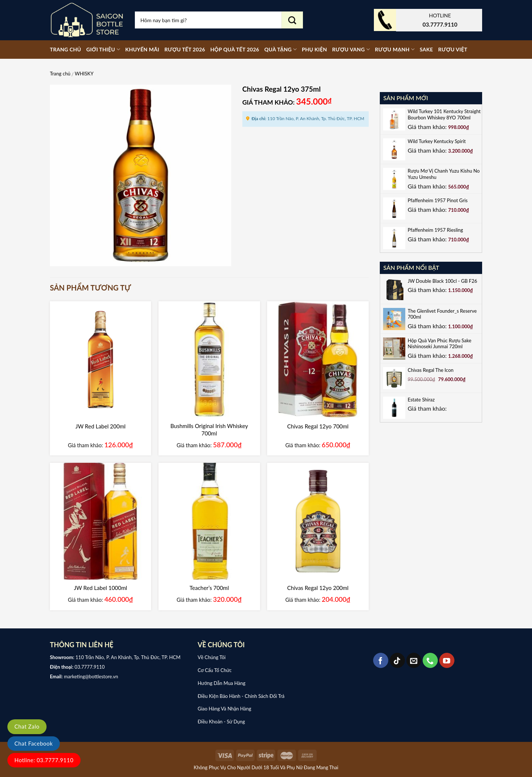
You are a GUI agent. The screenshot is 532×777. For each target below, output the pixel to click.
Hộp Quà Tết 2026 (235, 49)
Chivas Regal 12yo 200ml (318, 588)
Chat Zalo (27, 726)
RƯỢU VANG (351, 49)
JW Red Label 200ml (100, 426)
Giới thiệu (103, 49)
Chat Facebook (34, 743)
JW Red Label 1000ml (100, 588)
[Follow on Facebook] (381, 660)
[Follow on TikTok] (397, 660)
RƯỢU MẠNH (395, 49)
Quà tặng (280, 49)
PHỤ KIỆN (314, 49)
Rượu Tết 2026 (185, 49)
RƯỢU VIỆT (453, 49)
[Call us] (430, 660)
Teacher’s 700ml (209, 588)
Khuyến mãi (142, 49)
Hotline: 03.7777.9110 (44, 760)
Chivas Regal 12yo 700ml (318, 426)
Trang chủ (65, 49)
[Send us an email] (414, 660)
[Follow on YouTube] (447, 660)
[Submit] (292, 20)
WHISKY (84, 74)
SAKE (426, 49)
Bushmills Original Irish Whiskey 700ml (209, 430)
